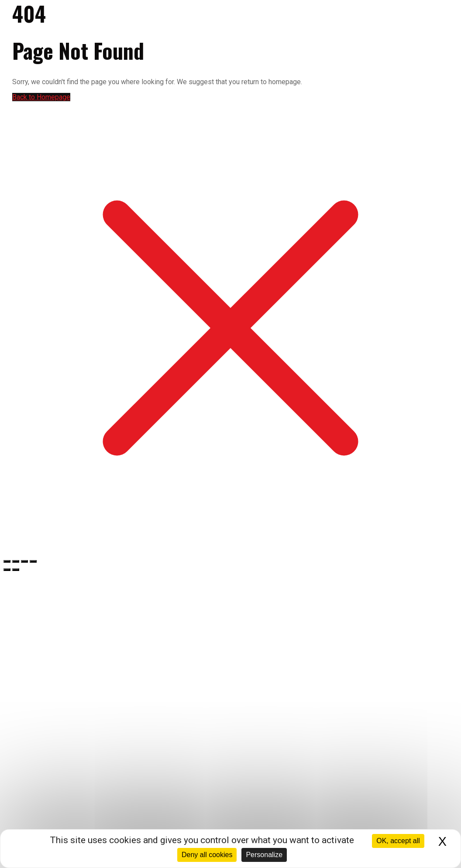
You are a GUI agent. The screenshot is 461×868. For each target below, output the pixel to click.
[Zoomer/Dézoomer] (7, 561)
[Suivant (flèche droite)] (16, 570)
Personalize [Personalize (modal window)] (264, 855)
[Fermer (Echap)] (33, 561)
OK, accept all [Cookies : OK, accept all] (398, 841)
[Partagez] (24, 561)
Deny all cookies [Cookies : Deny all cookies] (207, 855)
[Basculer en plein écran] (16, 561)
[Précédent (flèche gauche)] (7, 570)
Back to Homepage (41, 97)
